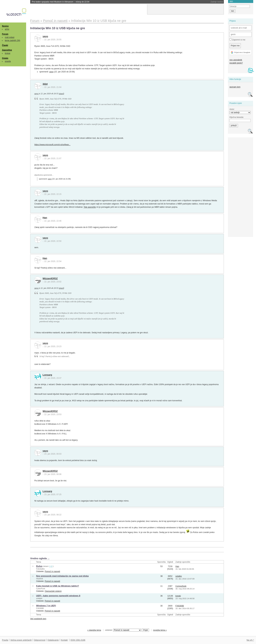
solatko (179, 576)
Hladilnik (40, 579)
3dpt (45, 84)
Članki (5, 45)
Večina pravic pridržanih (21, 640)
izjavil (61, 94)
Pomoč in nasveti (52, 571)
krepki (178, 596)
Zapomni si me (237, 40)
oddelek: (123, 630)
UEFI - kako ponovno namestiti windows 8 (58, 596)
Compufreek (181, 586)
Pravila (5, 640)
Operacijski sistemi (53, 591)
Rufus (39, 566)
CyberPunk (41, 589)
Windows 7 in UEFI (46, 606)
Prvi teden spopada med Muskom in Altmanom (61, 2)
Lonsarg (47, 375)
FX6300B (40, 608)
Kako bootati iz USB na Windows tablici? (58, 586)
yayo (45, 36)
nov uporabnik (236, 60)
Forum (5, 34)
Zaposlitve (7, 50)
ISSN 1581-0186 (78, 640)
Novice (5, 26)
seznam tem (235, 87)
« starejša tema (94, 630)
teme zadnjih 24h (13, 40)
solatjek (39, 598)
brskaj (8, 53)
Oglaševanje (53, 640)
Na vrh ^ (250, 640)
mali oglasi (10, 37)
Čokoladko (40, 569)
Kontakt (64, 640)
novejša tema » (160, 630)
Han (45, 218)
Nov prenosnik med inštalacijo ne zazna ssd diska (62, 576)
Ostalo (5, 58)
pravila (8, 61)
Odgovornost (40, 640)
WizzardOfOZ (50, 278)
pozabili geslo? (236, 63)
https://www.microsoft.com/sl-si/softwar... (52, 145)
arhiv (7, 29)
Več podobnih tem (38, 619)
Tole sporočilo (90, 207)
